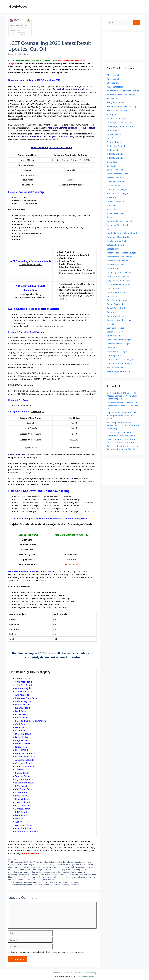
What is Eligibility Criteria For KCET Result (64, 877)
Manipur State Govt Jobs (118, 261)
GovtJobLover (19, 6)
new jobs (87, 875)
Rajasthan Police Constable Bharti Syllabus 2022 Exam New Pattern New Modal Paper (44, 882)
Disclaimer (78, 973)
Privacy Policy (91, 973)
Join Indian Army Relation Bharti (122, 233)
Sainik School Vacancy (117, 328)
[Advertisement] (123, 46)
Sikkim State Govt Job (117, 332)
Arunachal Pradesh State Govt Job (123, 107)
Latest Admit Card (115, 245)
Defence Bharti (114, 142)
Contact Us (67, 973)
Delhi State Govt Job (116, 146)
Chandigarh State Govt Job (119, 122)
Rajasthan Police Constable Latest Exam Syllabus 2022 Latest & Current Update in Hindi (45, 885)
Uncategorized (114, 355)
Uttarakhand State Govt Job (120, 363)
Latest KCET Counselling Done (71, 875)
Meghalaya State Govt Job (119, 272)
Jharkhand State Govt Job (119, 225)
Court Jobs (112, 130)
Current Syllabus (115, 134)
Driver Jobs (112, 162)
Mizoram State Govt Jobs (118, 276)
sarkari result (42, 877)
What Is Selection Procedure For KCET (28, 880)
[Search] (136, 23)
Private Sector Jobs (116, 304)
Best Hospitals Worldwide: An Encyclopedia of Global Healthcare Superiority (123, 425)
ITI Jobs (111, 217)
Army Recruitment (116, 103)
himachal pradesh (115, 201)
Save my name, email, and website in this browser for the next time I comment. (47, 952)
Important (112, 209)
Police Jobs (112, 296)
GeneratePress (88, 976)
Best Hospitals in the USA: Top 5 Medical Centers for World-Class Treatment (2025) (122, 396)
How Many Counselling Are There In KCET (30, 867)
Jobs (109, 229)
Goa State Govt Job (116, 182)
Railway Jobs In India (117, 316)
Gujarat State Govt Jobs (118, 190)
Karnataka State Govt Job (119, 237)
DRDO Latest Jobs (115, 154)
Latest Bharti (113, 249)
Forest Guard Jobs (115, 178)
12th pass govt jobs (19, 862)
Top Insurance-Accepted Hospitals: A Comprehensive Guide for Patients (123, 416)
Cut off (110, 138)
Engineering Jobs (115, 170)
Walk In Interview (115, 367)
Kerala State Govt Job (117, 241)
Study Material (114, 336)
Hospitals (111, 205)
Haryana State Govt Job (118, 193)
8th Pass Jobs (113, 83)
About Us (57, 973)
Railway (111, 312)
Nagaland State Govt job (118, 280)
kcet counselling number (32, 872)
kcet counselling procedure (72, 872)
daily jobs (66, 862)
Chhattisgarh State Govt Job (120, 126)
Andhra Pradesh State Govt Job (121, 95)
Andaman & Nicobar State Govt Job (123, 91)
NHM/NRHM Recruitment (119, 284)
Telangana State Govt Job (119, 344)
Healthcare (112, 197)
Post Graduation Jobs (117, 300)
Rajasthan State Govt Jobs (119, 320)
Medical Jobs (113, 269)
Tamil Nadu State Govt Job (119, 340)
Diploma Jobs (113, 150)
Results (14, 860)
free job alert (74, 865)
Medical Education (116, 265)
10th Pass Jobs (114, 75)
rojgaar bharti (19, 877)
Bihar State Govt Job (116, 118)
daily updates (76, 862)
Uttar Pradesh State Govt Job (120, 359)
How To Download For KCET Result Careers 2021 (66, 867)
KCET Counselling (58, 870)
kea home (55, 875)
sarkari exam (31, 877)
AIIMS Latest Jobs (115, 87)
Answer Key (112, 99)
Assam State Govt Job (117, 110)
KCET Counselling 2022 (75, 870)
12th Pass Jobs (114, 79)
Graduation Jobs (115, 186)
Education (112, 166)
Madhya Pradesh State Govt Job (122, 253)
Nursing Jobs (113, 288)
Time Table (112, 348)
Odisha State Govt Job (117, 292)
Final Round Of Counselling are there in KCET (50, 865)
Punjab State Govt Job (117, 308)
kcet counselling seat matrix (39, 875)
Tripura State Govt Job (117, 352)
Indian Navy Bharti (116, 213)
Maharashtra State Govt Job (120, 257)
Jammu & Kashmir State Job (120, 221)
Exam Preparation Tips (118, 174)
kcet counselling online (52, 872)
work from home (50, 880)
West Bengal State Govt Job (120, 371)
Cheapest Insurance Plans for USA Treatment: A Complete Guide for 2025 (123, 406)
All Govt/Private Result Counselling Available (44, 862)
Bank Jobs (112, 114)
